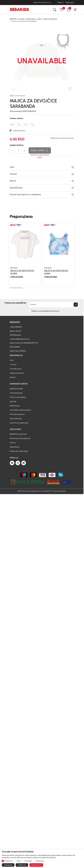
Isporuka (13, 401)
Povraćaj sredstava (17, 414)
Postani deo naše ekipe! (19, 451)
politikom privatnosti (51, 311)
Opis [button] (42, 167)
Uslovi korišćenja (16, 393)
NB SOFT (49, 491)
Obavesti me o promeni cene (62, 138)
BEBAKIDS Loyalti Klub (18, 434)
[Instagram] (18, 463)
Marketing (40, 861)
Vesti (12, 360)
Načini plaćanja (16, 419)
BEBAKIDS (13, 19)
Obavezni (8, 861)
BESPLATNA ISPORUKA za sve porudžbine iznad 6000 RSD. (42, 3)
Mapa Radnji (15, 447)
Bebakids (14, 268)
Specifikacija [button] (42, 188)
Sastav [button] (42, 174)
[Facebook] (12, 463)
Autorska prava (16, 369)
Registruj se (70, 2)
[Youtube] (24, 463)
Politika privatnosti (17, 373)
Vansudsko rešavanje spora (20, 410)
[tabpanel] (25, 254)
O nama (13, 365)
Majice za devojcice (50, 19)
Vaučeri (13, 443)
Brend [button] (42, 181)
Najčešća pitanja (16, 389)
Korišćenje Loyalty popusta (20, 438)
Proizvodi (22, 19)
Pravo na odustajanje (18, 397)
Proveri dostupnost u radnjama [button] (42, 194)
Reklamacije (15, 406)
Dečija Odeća (31, 19)
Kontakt (13, 377)
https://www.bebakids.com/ (32, 491)
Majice (39, 19)
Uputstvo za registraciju (19, 423)
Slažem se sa (45, 311)
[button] (69, 9)
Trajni (18, 861)
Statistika (28, 861)
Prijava (60, 2)
